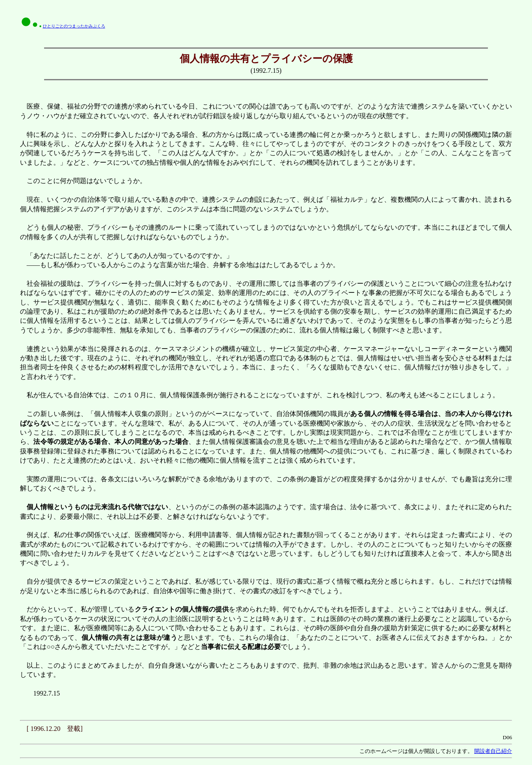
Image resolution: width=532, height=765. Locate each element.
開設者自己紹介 (493, 751)
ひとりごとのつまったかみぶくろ (74, 26)
